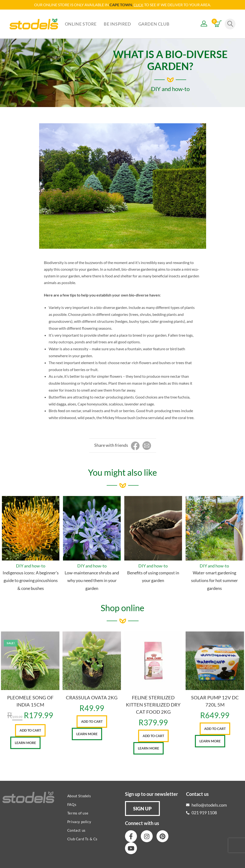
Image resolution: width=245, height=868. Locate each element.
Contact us (76, 830)
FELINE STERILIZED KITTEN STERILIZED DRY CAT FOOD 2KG (153, 704)
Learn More (25, 742)
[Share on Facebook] (135, 446)
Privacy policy (79, 821)
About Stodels (79, 796)
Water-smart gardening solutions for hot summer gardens (214, 580)
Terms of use (78, 813)
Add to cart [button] (30, 730)
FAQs (72, 804)
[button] (142, 808)
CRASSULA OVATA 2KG (92, 697)
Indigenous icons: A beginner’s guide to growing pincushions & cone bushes (31, 580)
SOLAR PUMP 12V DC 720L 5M (215, 701)
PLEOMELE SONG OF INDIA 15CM (30, 701)
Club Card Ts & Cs (82, 839)
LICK (140, 5)
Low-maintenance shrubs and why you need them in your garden (92, 580)
